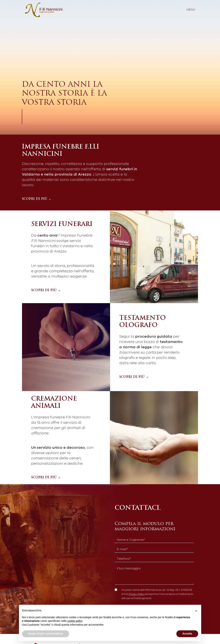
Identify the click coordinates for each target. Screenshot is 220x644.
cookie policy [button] (75, 621)
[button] (196, 611)
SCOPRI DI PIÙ (37, 199)
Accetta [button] (187, 634)
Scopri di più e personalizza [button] (46, 634)
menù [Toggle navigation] (191, 10)
